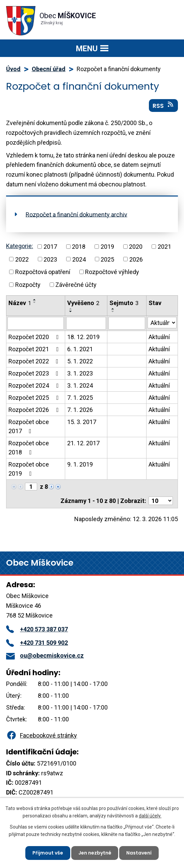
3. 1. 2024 (80, 385)
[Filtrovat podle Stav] (162, 323)
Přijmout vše (48, 853)
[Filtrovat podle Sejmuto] (127, 323)
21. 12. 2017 (83, 443)
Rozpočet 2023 (35, 373)
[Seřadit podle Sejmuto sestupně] (113, 311)
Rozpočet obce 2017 (29, 426)
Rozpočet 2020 (35, 337)
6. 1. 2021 (80, 349)
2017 (50, 247)
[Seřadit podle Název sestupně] (35, 302)
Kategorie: (20, 246)
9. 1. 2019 (80, 464)
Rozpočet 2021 (35, 349)
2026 (136, 259)
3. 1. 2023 (80, 373)
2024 (79, 259)
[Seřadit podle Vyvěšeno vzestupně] (71, 309)
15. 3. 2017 (82, 422)
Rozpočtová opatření (43, 272)
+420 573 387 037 (37, 629)
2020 (136, 247)
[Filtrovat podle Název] (36, 323)
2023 (50, 259)
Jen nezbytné (95, 853)
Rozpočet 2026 (35, 410)
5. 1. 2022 (80, 361)
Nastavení (139, 853)
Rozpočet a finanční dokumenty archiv (76, 214)
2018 (79, 247)
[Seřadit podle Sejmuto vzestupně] (113, 309)
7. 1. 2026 (80, 410)
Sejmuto (124, 303)
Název (20, 303)
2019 (107, 247)
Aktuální (159, 337)
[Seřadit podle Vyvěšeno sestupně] (71, 311)
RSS (164, 106)
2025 (107, 259)
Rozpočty (28, 285)
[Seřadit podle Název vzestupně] (35, 300)
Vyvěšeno (83, 303)
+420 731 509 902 (37, 643)
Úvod (13, 69)
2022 (22, 259)
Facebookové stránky (42, 735)
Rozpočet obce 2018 (29, 448)
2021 (164, 247)
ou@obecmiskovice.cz (45, 655)
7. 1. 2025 (80, 398)
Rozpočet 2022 (35, 361)
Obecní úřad (49, 69)
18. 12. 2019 (83, 337)
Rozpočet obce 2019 (29, 469)
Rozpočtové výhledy (112, 272)
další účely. (150, 816)
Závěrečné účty (76, 285)
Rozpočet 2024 (35, 385)
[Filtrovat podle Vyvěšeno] (86, 323)
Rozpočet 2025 (35, 398)
